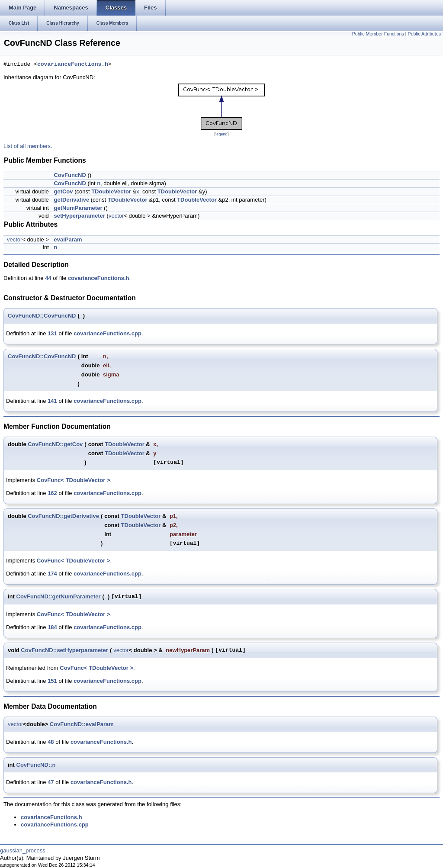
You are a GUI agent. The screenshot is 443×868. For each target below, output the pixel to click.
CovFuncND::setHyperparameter (64, 650)
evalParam (68, 240)
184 (52, 627)
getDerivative (71, 200)
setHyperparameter (79, 216)
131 (52, 333)
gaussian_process (23, 850)
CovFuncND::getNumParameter (59, 596)
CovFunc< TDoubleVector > (74, 480)
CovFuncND (70, 175)
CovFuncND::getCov (55, 444)
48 (51, 742)
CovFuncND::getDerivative (63, 516)
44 (48, 278)
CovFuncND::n (36, 765)
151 (52, 681)
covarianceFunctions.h (73, 64)
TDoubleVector (111, 191)
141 (52, 401)
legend (221, 134)
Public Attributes (424, 34)
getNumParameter (78, 208)
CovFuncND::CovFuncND (42, 316)
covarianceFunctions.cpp (108, 333)
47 (51, 782)
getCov (63, 191)
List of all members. (28, 146)
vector (116, 216)
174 (52, 574)
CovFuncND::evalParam (82, 724)
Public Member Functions (378, 34)
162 (52, 493)
